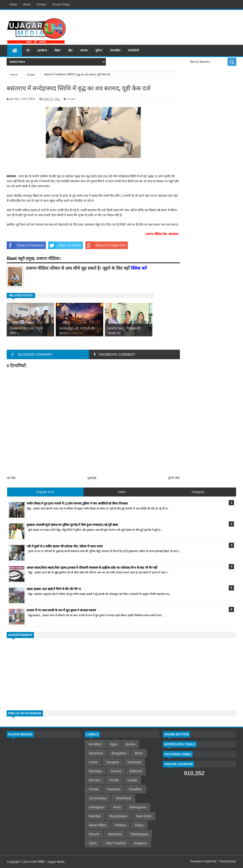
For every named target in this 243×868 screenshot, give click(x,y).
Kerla (117, 807)
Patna (139, 825)
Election (95, 780)
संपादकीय (115, 50)
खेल (70, 50)
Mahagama (138, 807)
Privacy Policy (61, 4)
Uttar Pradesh (116, 843)
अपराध (84, 50)
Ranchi (94, 834)
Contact (41, 4)
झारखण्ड (42, 50)
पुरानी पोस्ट (174, 478)
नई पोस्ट (11, 478)
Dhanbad (134, 762)
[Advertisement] (155, 26)
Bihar (139, 753)
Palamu (121, 825)
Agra (114, 744)
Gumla (94, 789)
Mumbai (95, 816)
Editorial (136, 771)
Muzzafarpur (118, 816)
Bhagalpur (119, 753)
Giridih (114, 780)
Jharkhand (123, 798)
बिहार (57, 50)
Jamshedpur (98, 798)
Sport (93, 843)
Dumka (116, 771)
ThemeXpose (227, 861)
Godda (71, 99)
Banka (130, 744)
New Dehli (144, 816)
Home (13, 4)
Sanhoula (115, 834)
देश (28, 50)
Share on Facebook (25, 245)
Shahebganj (139, 834)
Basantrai (96, 753)
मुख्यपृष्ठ (92, 478)
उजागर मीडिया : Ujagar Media (47, 862)
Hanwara (114, 789)
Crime (93, 762)
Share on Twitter (64, 245)
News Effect (98, 825)
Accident (95, 744)
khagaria (141, 843)
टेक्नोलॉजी (133, 50)
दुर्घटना (99, 50)
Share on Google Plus (105, 245)
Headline (135, 789)
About (27, 4)
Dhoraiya (95, 771)
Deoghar (112, 762)
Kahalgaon (97, 807)
